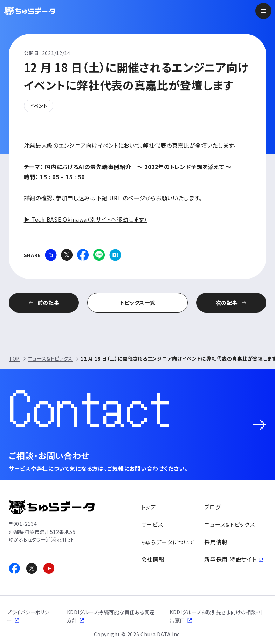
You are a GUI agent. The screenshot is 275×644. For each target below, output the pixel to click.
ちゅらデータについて (168, 542)
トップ (149, 507)
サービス (152, 524)
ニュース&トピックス (50, 358)
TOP (14, 358)
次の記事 (227, 303)
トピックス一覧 (138, 303)
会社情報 (153, 559)
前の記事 (49, 303)
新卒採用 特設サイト (230, 559)
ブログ (212, 507)
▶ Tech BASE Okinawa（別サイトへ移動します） (86, 219)
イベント (39, 106)
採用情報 (216, 542)
